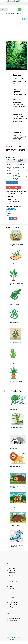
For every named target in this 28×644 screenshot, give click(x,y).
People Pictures (12, 606)
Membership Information (14, 619)
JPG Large (8, 171)
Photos (10, 586)
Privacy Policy (12, 622)
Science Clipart (12, 574)
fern (19, 139)
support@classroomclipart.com (20, 123)
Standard (15, 157)
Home (8, 13)
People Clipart (12, 570)
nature (15, 139)
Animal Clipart (12, 569)
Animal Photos (12, 608)
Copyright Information (13, 624)
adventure (23, 137)
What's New (11, 576)
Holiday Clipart (12, 572)
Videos (10, 592)
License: (8, 157)
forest (20, 135)
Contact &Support (13, 620)
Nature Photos (12, 601)
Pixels (14, 160)
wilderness (16, 137)
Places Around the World (14, 602)
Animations (11, 588)
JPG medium (9, 173)
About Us (11, 617)
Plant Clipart (20, 13)
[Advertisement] (14, 31)
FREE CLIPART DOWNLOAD (9, 168)
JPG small (8, 176)
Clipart (13, 13)
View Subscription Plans (21, 118)
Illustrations (11, 590)
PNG (7, 179)
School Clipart (12, 567)
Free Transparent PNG (9, 164)
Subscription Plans (12, 212)
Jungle (15, 135)
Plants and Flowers (13, 604)
